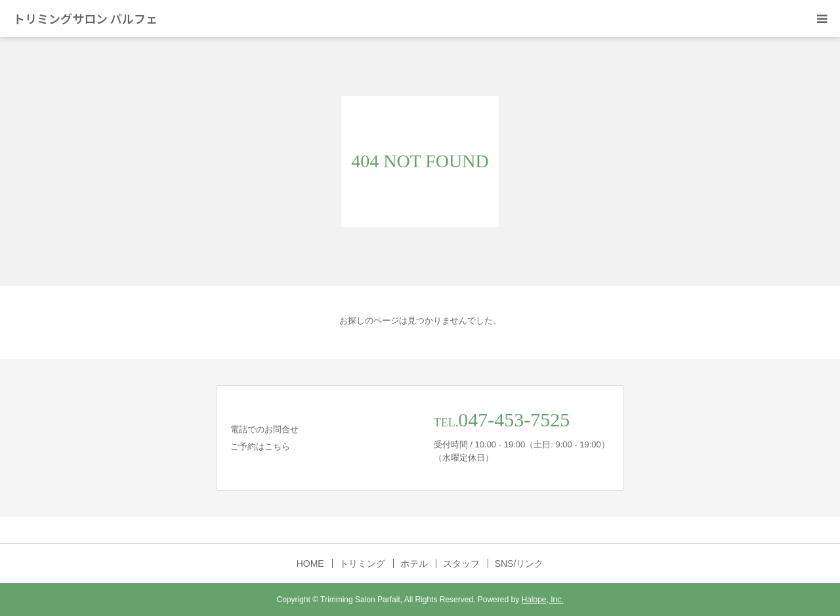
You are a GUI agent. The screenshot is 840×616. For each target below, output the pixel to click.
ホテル (414, 564)
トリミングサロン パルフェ (85, 18)
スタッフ (461, 564)
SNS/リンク (519, 564)
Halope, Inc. (542, 600)
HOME (310, 564)
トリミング (362, 564)
